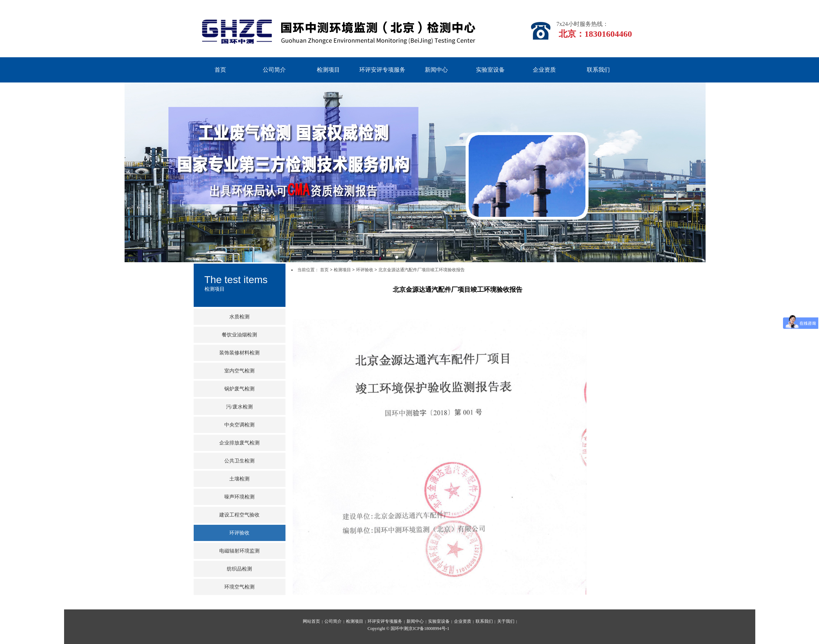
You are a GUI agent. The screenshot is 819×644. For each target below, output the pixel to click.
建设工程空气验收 (239, 515)
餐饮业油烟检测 (239, 335)
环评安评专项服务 (382, 70)
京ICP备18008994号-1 (429, 629)
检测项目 (328, 70)
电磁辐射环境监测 (239, 551)
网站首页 (311, 621)
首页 (220, 70)
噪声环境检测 (239, 497)
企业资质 (544, 70)
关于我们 (506, 621)
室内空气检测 (239, 371)
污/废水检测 (239, 407)
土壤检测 (239, 479)
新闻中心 (436, 70)
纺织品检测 (239, 569)
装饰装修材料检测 (239, 353)
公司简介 (274, 70)
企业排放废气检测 (239, 443)
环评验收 (239, 533)
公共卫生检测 (239, 461)
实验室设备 (490, 70)
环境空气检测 (239, 587)
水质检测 (239, 317)
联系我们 (598, 70)
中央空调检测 (239, 425)
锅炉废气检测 (239, 389)
